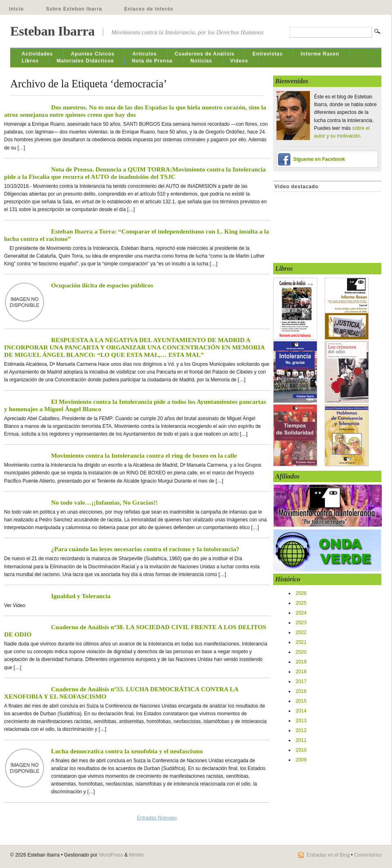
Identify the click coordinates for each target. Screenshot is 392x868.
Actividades (37, 54)
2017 (301, 681)
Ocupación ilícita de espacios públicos (102, 285)
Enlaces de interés (149, 9)
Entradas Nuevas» (157, 818)
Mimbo (136, 855)
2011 (301, 740)
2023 (301, 623)
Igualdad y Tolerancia (81, 596)
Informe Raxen (320, 54)
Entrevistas (267, 54)
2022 (301, 632)
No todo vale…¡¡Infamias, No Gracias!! (104, 502)
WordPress (111, 855)
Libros (30, 61)
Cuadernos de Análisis (205, 54)
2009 (301, 760)
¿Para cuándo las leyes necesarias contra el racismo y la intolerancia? (145, 549)
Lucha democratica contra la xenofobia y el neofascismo (127, 751)
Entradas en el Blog (328, 855)
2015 (301, 701)
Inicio (16, 9)
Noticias (201, 61)
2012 (301, 730)
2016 (301, 691)
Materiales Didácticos (85, 61)
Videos (239, 61)
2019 (301, 662)
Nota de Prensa (152, 61)
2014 (301, 711)
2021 (301, 642)
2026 (301, 593)
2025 (301, 603)
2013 (301, 721)
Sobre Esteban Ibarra (74, 9)
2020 (301, 652)
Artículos (145, 54)
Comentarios (368, 855)
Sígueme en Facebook (319, 159)
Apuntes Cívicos (93, 54)
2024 (301, 613)
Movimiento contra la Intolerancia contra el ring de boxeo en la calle (144, 455)
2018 (301, 672)
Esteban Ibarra (52, 31)
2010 (301, 750)
